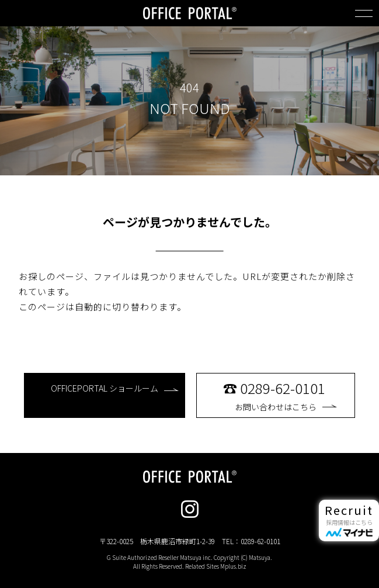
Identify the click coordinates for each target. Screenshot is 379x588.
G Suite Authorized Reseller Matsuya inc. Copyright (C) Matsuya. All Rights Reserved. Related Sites (189, 562)
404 (189, 88)
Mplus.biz (233, 566)
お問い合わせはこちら (286, 395)
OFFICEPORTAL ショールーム (115, 388)
